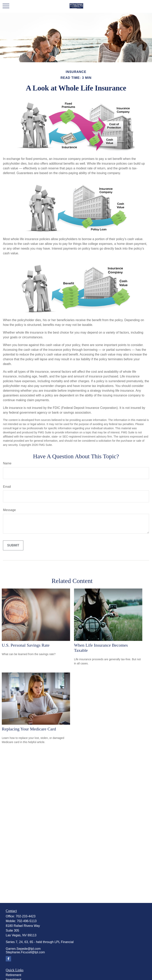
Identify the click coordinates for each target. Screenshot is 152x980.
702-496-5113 (27, 921)
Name (7, 463)
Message (9, 510)
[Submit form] (13, 545)
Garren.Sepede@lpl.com (23, 949)
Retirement (13, 975)
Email (7, 487)
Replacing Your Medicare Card (29, 729)
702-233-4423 (26, 916)
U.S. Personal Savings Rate (26, 645)
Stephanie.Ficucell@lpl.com (25, 952)
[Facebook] (8, 959)
